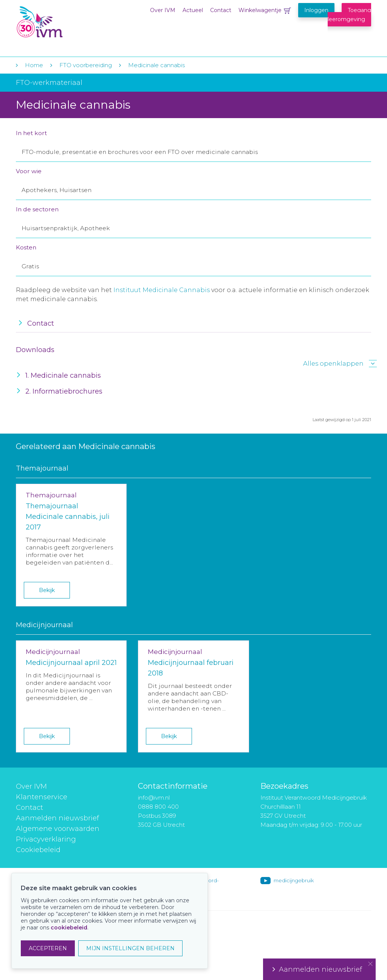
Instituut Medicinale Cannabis (162, 290)
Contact (221, 10)
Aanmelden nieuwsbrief (57, 818)
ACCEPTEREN (48, 948)
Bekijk (47, 590)
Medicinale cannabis (156, 65)
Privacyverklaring (46, 839)
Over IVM (163, 10)
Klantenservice (42, 797)
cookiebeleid (69, 928)
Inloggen (316, 10)
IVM (62, 22)
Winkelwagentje (260, 10)
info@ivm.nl (154, 798)
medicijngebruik (294, 880)
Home (34, 65)
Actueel (193, 10)
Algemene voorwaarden (58, 829)
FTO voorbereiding (86, 65)
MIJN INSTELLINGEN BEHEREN (130, 948)
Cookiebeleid (38, 850)
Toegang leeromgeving (349, 15)
